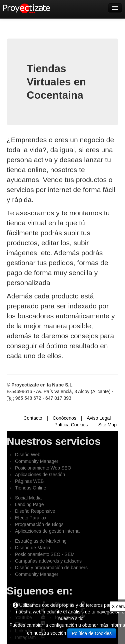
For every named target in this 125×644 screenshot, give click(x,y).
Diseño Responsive (35, 511)
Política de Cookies (92, 633)
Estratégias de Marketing (41, 541)
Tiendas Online (31, 488)
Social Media (28, 498)
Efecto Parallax (31, 518)
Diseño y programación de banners (51, 568)
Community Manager (37, 461)
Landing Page (29, 504)
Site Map (107, 425)
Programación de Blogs (39, 524)
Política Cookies (71, 425)
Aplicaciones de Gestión (40, 475)
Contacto (33, 418)
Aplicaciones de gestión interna (47, 531)
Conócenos (64, 418)
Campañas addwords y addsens (48, 561)
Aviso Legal (99, 418)
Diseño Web (28, 455)
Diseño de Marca (33, 548)
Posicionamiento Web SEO (43, 468)
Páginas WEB (29, 481)
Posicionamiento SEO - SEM (45, 554)
